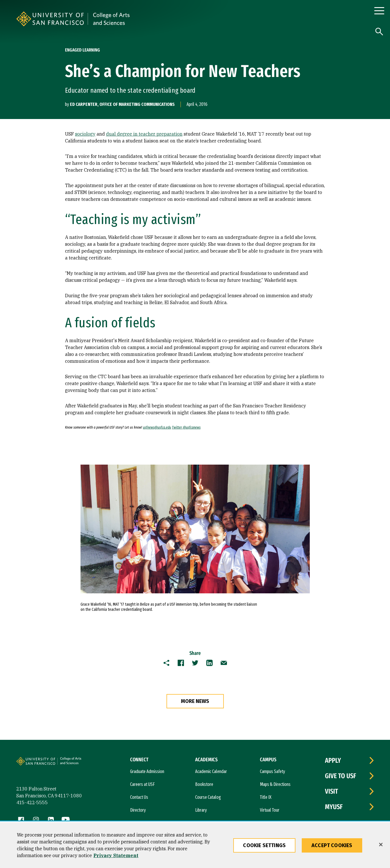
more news (195, 701)
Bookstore (204, 784)
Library (201, 810)
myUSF (334, 807)
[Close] (381, 845)
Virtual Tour (270, 810)
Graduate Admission (147, 771)
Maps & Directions (275, 784)
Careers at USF (142, 784)
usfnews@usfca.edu (157, 427)
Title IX (266, 797)
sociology (85, 134)
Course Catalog (208, 797)
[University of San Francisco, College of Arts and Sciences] (162, 19)
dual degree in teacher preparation (144, 134)
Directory (138, 810)
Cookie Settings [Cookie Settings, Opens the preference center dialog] (264, 845)
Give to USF (341, 776)
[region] (195, 845)
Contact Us (139, 797)
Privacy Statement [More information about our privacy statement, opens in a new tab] (116, 855)
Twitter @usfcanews (186, 427)
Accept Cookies (332, 845)
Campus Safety (273, 771)
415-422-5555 (32, 802)
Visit (332, 791)
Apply (333, 760)
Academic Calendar (211, 771)
